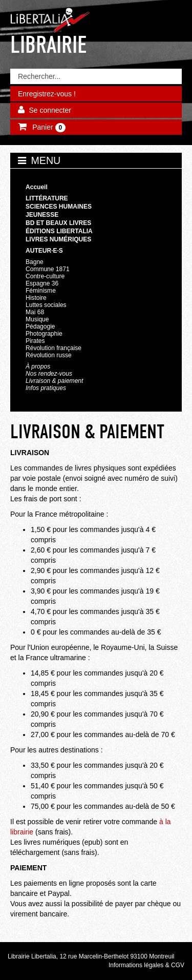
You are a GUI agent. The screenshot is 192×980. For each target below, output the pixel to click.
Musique (37, 319)
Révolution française (54, 348)
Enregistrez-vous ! (47, 94)
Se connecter (50, 110)
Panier (48, 128)
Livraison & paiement (54, 381)
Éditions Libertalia (59, 231)
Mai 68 (35, 312)
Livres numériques (58, 239)
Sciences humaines (59, 207)
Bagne (35, 262)
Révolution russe (49, 355)
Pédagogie (40, 326)
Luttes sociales (46, 305)
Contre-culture (45, 276)
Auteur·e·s (44, 251)
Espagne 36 (42, 283)
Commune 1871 (48, 269)
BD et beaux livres (58, 223)
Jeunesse (42, 215)
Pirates (35, 341)
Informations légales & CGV (146, 965)
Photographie (44, 334)
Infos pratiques (46, 388)
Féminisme (41, 291)
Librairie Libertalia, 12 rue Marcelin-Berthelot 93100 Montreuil (91, 956)
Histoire (36, 298)
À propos (38, 366)
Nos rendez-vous (49, 374)
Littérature (47, 198)
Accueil (37, 187)
